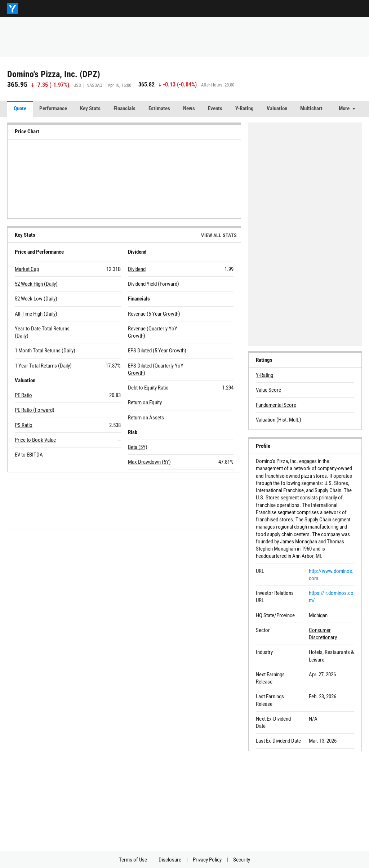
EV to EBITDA (29, 455)
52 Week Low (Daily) (36, 299)
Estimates (159, 108)
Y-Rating (244, 108)
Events (215, 108)
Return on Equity (145, 402)
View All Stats (219, 235)
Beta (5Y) (138, 447)
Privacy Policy (207, 860)
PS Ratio (24, 425)
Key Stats (90, 108)
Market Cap (27, 269)
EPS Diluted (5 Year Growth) (157, 351)
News (189, 108)
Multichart (311, 108)
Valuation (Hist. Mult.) (279, 420)
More (344, 108)
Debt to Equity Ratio (148, 388)
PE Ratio (23, 395)
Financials (125, 108)
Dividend (137, 269)
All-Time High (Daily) (36, 314)
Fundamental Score (276, 405)
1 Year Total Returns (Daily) (43, 366)
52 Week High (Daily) (36, 284)
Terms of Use (133, 860)
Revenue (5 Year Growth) (154, 314)
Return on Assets (146, 418)
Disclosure (170, 860)
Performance (53, 108)
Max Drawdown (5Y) (149, 462)
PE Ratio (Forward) (35, 410)
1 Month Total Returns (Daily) (45, 351)
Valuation (277, 108)
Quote (20, 108)
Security (242, 860)
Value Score (268, 390)
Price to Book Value (35, 440)
